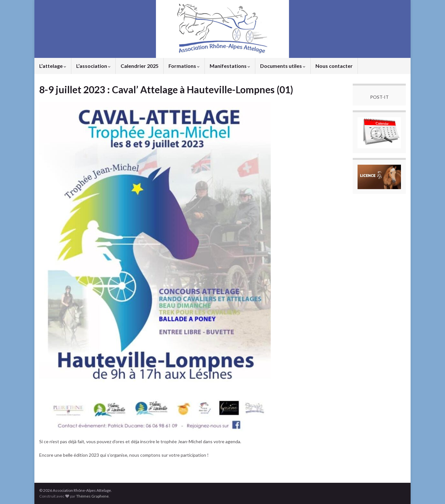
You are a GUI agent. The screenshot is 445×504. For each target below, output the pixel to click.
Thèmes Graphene (92, 496)
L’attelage (53, 66)
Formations (184, 66)
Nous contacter (334, 66)
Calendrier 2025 (140, 66)
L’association (93, 66)
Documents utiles (283, 66)
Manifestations (230, 66)
